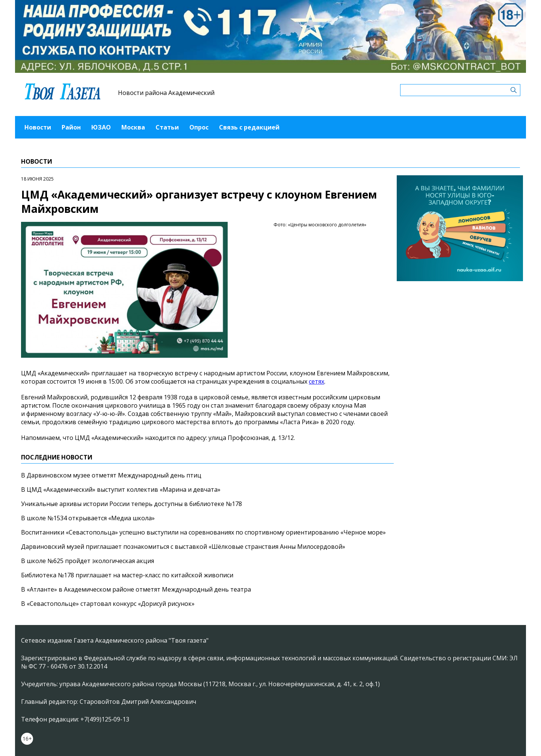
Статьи (167, 127)
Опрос (199, 127)
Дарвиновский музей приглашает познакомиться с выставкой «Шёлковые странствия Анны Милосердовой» (183, 547)
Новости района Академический (166, 93)
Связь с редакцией (249, 127)
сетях (317, 381)
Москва (133, 127)
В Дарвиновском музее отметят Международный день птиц (111, 475)
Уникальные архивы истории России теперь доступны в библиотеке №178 (131, 504)
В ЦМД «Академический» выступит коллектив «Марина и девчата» (121, 489)
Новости (38, 127)
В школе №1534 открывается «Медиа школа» (88, 518)
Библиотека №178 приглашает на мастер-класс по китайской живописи (127, 575)
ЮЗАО (101, 127)
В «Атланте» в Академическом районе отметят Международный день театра (136, 589)
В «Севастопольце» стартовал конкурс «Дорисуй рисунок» (108, 604)
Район (71, 127)
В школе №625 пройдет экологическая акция (88, 561)
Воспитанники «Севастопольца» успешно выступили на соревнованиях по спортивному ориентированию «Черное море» (203, 532)
